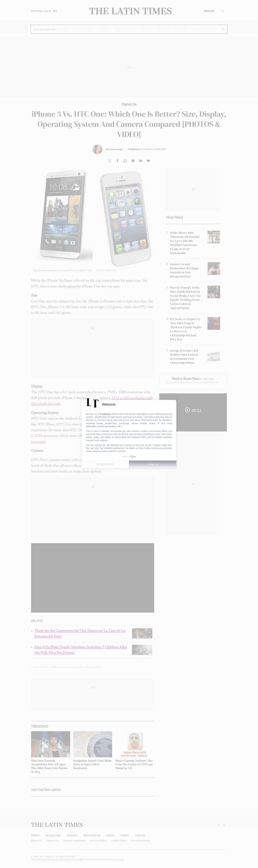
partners (107, 414)
